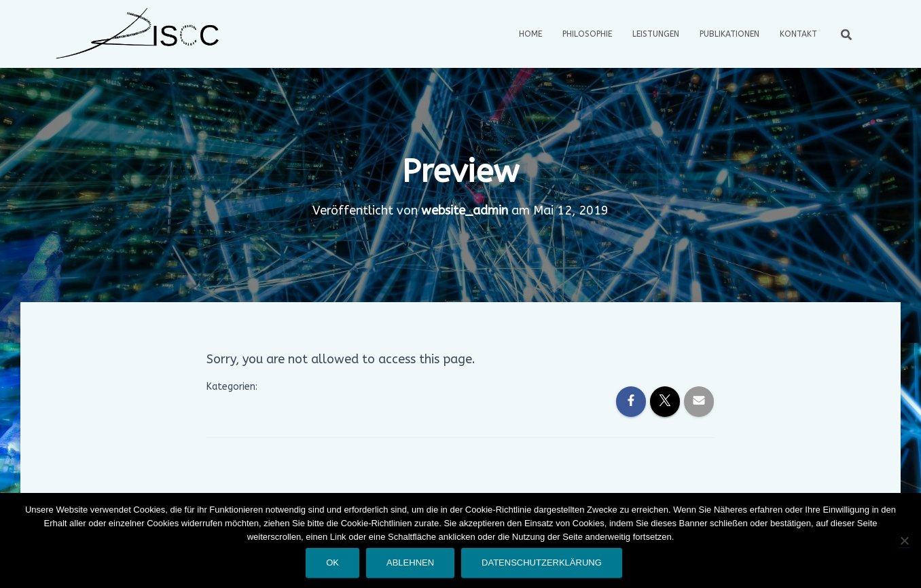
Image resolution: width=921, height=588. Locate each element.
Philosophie (587, 34)
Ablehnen (410, 563)
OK (332, 563)
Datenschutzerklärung (542, 563)
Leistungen (656, 34)
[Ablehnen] (904, 540)
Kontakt (798, 34)
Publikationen (729, 34)
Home (530, 34)
